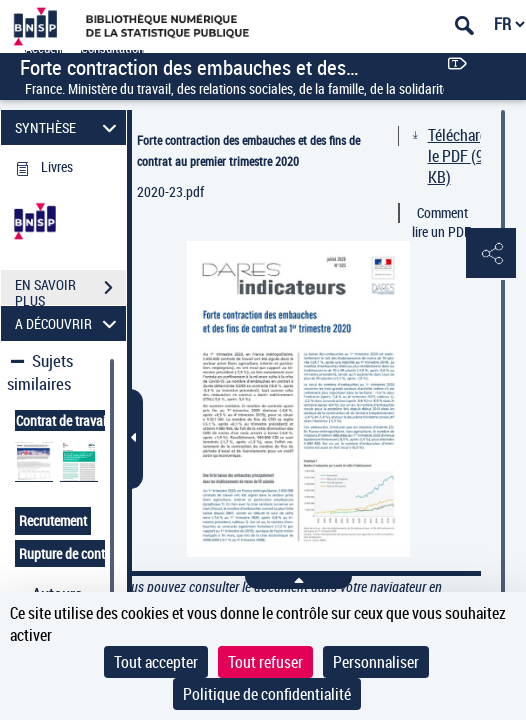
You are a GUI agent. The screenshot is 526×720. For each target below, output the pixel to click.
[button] (491, 254)
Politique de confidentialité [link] (267, 694)
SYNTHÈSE (68, 127)
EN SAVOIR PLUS (70, 290)
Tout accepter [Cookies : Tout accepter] (156, 662)
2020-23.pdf (170, 191)
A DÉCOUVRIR (68, 323)
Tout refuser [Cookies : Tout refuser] (265, 662)
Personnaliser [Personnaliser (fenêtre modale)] (376, 662)
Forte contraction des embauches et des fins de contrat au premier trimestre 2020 (248, 150)
